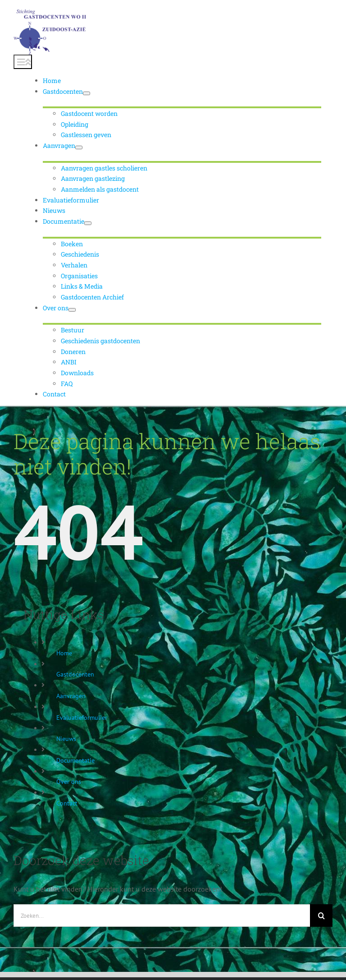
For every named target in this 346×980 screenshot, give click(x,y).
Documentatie (75, 760)
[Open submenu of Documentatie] (88, 223)
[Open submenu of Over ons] (72, 310)
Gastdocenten (75, 674)
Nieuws (66, 739)
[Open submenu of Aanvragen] (79, 147)
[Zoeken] (321, 916)
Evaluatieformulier (82, 718)
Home (64, 653)
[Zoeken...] (162, 916)
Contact (67, 803)
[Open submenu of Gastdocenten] (86, 93)
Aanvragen (71, 696)
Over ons (69, 782)
